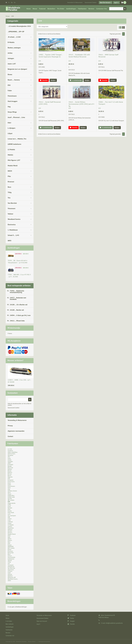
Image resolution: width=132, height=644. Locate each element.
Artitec (10, 53)
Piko (9, 176)
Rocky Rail (11, 553)
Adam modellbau (13, 452)
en (15, 3)
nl (6, 3)
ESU (9, 85)
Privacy (10, 426)
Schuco (10, 556)
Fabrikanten (82, 9)
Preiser (10, 545)
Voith (9, 573)
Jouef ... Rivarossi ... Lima (16, 117)
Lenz (9, 514)
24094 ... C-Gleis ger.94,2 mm (20, 315)
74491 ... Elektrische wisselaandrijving (17, 292)
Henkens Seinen (12, 491)
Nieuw (35, 9)
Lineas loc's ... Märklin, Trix (17, 139)
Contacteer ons (102, 9)
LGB (9, 517)
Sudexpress (11, 559)
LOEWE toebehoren (14, 144)
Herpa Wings (12, 112)
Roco (9, 187)
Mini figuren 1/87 (14, 160)
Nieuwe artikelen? (16, 360)
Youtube (71, 624)
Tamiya (10, 560)
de (12, 3)
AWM (9, 463)
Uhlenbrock (11, 567)
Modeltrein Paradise (21, 641)
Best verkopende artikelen (19, 286)
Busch (9, 475)
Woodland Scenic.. (13, 579)
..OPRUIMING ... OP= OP (16, 32)
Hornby (10, 499)
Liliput (10, 133)
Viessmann (12, 208)
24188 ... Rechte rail (17, 310)
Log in (116, 3)
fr (9, 3)
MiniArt (10, 531)
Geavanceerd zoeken (14, 408)
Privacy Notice (32, 641)
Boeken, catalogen (14, 48)
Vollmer (10, 214)
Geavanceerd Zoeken (91, 3)
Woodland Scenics (14, 219)
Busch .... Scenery (14, 80)
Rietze (9, 550)
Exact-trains (11, 482)
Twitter (71, 618)
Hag (9, 107)
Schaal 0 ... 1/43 (13, 235)
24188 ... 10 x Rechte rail (19, 305)
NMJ (9, 537)
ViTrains (10, 571)
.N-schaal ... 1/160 (14, 37)
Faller (10, 90)
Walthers (10, 576)
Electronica (12, 224)
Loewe (10, 523)
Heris (9, 492)
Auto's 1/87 (12, 64)
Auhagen (11, 58)
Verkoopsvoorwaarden (44, 641)
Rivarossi (11, 182)
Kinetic (10, 511)
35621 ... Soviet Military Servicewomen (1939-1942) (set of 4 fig (81, 104)
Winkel (8, 16)
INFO (9, 241)
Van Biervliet (12, 203)
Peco (9, 542)
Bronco (10, 474)
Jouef (9, 506)
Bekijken (53, 80)
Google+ (71, 621)
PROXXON (11, 547)
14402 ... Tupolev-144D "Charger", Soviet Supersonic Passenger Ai (50, 56)
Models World (13, 166)
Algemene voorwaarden (16, 431)
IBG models (11, 500)
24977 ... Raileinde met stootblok (18, 298)
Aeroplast (10, 455)
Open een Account (105, 3)
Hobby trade (11, 497)
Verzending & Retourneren (17, 420)
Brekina (10, 472)
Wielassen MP (12, 577)
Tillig (10, 192)
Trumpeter (11, 565)
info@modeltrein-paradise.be (114, 623)
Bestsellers (51, 9)
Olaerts (10, 540)
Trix (9, 198)
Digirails (10, 477)
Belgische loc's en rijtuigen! (17, 69)
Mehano (10, 530)
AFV (9, 457)
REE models (11, 548)
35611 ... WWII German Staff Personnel (108, 56)
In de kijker (9, 621)
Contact (10, 436)
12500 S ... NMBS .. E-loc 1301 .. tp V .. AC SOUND (19, 381)
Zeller (9, 581)
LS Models (11, 149)
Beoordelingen (14, 601)
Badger (10, 466)
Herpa (9, 494)
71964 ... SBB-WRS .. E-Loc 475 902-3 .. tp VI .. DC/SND (19, 276)
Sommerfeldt (11, 557)
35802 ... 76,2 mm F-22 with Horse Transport (111, 103)
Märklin (10, 155)
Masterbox (11, 528)
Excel (9, 483)
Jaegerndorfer (12, 503)
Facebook (72, 615)
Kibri (9, 123)
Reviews (91, 9)
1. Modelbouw (13, 230)
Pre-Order (61, 9)
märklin (10, 526)
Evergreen (11, 480)
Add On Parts (11, 454)
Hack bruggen (13, 101)
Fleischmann (12, 96)
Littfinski (10, 522)
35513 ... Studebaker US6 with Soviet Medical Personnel (79, 56)
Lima (9, 520)
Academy (10, 451)
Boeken (10, 469)
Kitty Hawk (11, 513)
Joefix (9, 505)
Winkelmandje (14, 328)
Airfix (9, 458)
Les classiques (12, 516)
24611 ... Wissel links (17, 321)
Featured (42, 9)
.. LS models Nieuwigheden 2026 (19, 26)
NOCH (10, 171)
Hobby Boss (11, 496)
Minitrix (10, 533)
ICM (13, 16)
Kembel (10, 508)
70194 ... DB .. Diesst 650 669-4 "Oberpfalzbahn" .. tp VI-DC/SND (18, 262)
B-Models (11, 42)
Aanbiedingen (71, 9)
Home (29, 9)
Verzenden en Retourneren (75, 3)
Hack (9, 488)
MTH (9, 536)
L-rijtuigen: (12, 128)
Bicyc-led (10, 468)
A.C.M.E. (10, 449)
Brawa (10, 74)
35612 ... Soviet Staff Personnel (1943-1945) (50, 103)
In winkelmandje (77, 80)
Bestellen (45, 80)
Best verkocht (10, 624)
